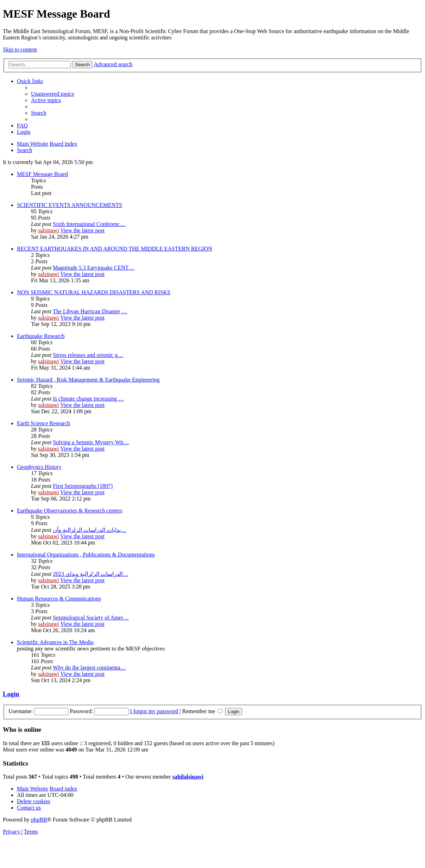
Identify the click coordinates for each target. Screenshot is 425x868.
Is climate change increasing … (88, 399)
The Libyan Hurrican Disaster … (90, 311)
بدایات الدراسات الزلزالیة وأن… (90, 530)
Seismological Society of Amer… (91, 618)
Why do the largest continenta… (89, 668)
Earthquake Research (41, 336)
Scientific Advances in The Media (55, 642)
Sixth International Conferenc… (89, 224)
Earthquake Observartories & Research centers (70, 511)
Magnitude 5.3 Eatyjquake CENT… (93, 268)
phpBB (39, 820)
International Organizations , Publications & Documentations (86, 555)
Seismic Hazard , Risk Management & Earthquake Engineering (88, 380)
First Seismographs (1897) (83, 486)
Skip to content (20, 49)
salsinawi (49, 230)
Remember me (202, 711)
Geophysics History (39, 467)
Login (11, 694)
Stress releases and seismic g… (88, 355)
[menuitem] (52, 94)
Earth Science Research (43, 423)
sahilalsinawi (188, 777)
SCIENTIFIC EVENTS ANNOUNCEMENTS (70, 205)
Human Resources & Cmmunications (59, 599)
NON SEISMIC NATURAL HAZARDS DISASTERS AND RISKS (94, 292)
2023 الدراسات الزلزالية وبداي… (90, 574)
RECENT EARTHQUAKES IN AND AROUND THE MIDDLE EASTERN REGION (115, 249)
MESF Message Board (42, 174)
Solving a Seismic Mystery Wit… (91, 442)
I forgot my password (154, 711)
